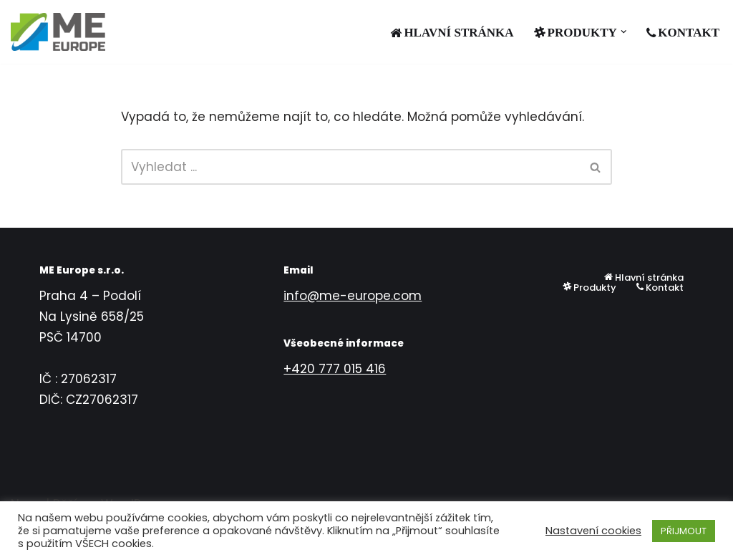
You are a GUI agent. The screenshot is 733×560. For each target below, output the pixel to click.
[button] (624, 32)
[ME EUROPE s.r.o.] (58, 32)
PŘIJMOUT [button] (684, 531)
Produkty (589, 287)
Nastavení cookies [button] (593, 531)
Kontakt (683, 33)
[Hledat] (351, 167)
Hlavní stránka (452, 33)
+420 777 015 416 (335, 369)
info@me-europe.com (353, 296)
